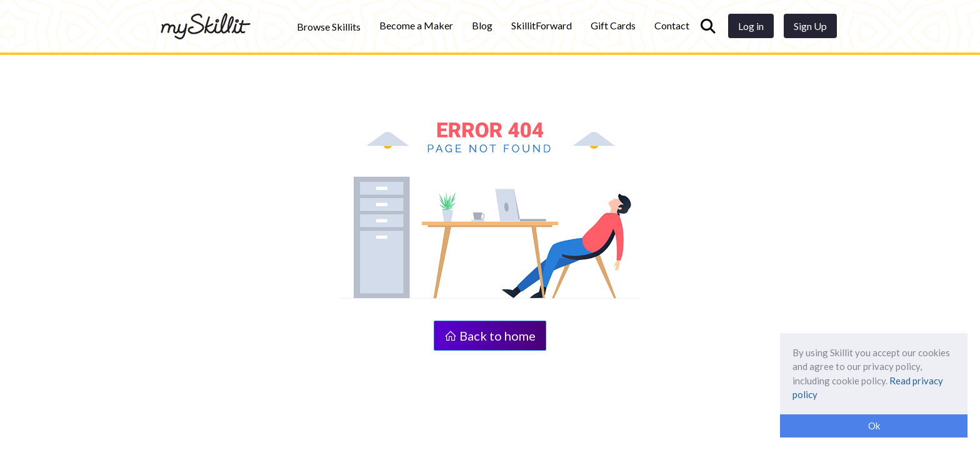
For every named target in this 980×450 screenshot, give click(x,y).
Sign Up (810, 26)
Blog (482, 25)
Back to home (490, 336)
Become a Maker (416, 25)
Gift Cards (613, 25)
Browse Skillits (329, 27)
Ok (874, 426)
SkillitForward (542, 25)
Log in (751, 26)
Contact (672, 25)
